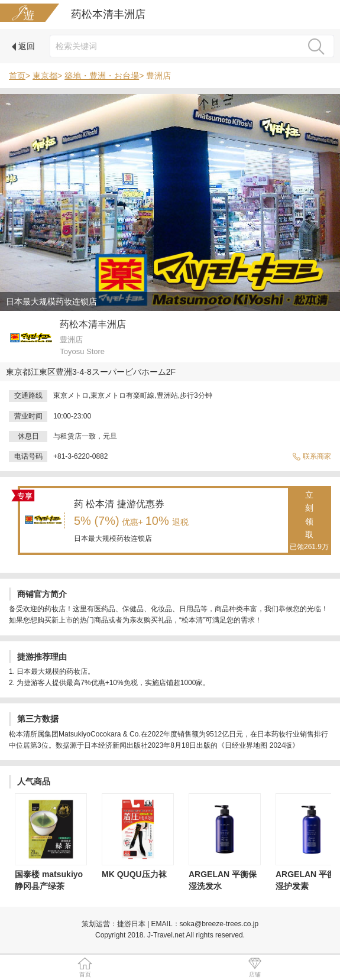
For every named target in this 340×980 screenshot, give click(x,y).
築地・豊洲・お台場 (102, 76)
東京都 (45, 76)
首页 (17, 76)
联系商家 (312, 456)
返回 (23, 46)
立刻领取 (309, 521)
